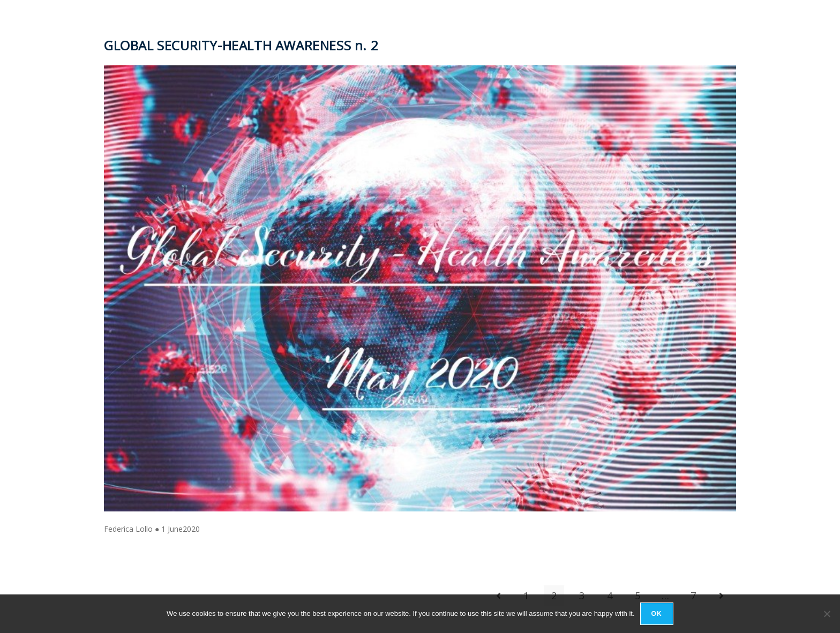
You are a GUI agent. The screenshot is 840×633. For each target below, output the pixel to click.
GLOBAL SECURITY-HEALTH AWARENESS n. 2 (241, 45)
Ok (657, 614)
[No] (827, 614)
